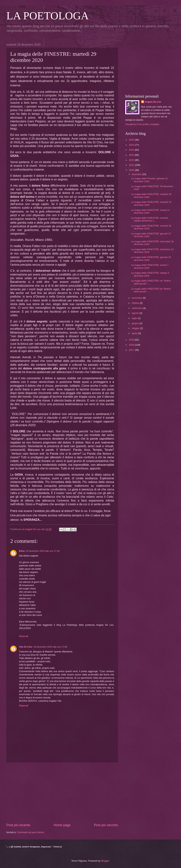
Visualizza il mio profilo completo (142, 124)
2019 (132, 340)
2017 (132, 350)
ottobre (136, 303)
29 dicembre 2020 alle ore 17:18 (43, 551)
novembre (137, 298)
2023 (132, 155)
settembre (137, 308)
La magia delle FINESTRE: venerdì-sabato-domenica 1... (150, 219)
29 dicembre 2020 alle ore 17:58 (50, 647)
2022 (132, 160)
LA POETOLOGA (48, 16)
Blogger (105, 861)
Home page (62, 825)
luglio (135, 318)
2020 (132, 170)
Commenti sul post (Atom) (30, 832)
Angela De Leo (153, 102)
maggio (136, 328)
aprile (135, 333)
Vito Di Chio (26, 647)
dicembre (137, 174)
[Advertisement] (62, 793)
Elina (22, 551)
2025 (132, 145)
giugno (135, 323)
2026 (132, 140)
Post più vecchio (106, 825)
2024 (132, 150)
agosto (135, 313)
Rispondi (24, 636)
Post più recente (18, 825)
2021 (132, 165)
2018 (132, 345)
